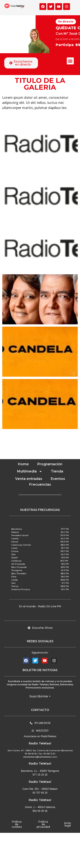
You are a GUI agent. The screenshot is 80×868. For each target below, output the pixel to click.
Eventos (58, 479)
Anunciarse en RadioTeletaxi (40, 736)
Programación (50, 464)
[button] (70, 61)
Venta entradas (29, 479)
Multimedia (30, 471)
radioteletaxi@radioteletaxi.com (40, 757)
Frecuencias (40, 484)
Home (23, 464)
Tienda (57, 471)
